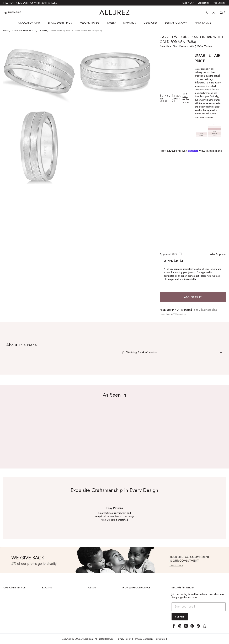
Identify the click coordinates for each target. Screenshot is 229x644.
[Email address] (199, 607)
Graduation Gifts (29, 23)
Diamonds (130, 23)
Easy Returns (203, 3)
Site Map (160, 639)
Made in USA (188, 3)
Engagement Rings (60, 23)
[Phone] (12, 12)
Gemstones (151, 23)
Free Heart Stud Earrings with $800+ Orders (30, 3)
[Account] (214, 12)
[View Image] (114, 560)
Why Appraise (218, 254)
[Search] (206, 12)
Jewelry (111, 23)
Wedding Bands (89, 23)
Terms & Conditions (143, 639)
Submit (180, 617)
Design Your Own (176, 23)
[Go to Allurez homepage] (114, 12)
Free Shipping (219, 3)
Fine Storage (203, 23)
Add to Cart (193, 297)
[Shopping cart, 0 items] (223, 12)
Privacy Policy (124, 639)
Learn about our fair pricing (186, 98)
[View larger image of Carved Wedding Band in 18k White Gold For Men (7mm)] (39, 71)
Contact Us (181, 314)
